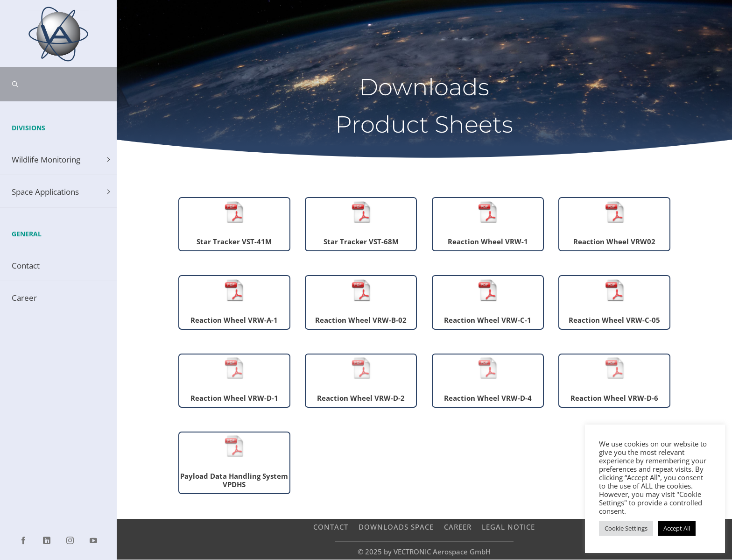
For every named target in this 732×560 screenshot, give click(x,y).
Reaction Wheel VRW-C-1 (488, 320)
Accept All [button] (677, 528)
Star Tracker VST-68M (361, 241)
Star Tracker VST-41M (234, 241)
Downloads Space (396, 527)
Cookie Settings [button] (626, 528)
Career (458, 527)
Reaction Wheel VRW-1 (488, 241)
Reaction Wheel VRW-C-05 (614, 320)
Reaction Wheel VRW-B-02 (361, 320)
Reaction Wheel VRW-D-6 (614, 398)
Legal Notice (508, 527)
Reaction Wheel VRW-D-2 (361, 398)
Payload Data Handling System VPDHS (234, 480)
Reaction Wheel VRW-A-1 (234, 320)
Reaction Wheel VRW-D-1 (234, 398)
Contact (331, 527)
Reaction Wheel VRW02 (614, 241)
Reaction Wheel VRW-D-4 (488, 398)
